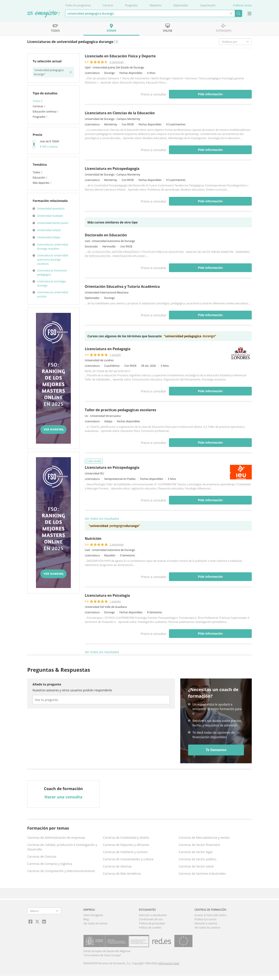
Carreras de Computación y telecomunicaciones (61, 871)
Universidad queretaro (51, 209)
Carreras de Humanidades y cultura (128, 859)
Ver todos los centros (207, 928)
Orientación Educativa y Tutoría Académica (122, 286)
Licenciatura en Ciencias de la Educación (120, 113)
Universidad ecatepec (50, 216)
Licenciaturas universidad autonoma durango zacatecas (53, 260)
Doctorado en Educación (106, 235)
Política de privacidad (152, 923)
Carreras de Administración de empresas (56, 838)
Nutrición (93, 539)
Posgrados (131, 5)
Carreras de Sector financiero (199, 845)
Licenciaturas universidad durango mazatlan (53, 247)
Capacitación (208, 5)
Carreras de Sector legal (196, 852)
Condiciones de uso (151, 919)
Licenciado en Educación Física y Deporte (120, 56)
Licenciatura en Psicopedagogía (112, 169)
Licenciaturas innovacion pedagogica (52, 273)
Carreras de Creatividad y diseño (126, 838)
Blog (86, 919)
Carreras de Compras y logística (50, 864)
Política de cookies (150, 928)
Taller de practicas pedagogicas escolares (120, 410)
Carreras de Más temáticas (122, 873)
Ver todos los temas (95, 923)
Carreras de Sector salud (196, 866)
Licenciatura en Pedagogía (108, 349)
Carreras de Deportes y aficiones (126, 845)
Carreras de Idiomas (117, 866)
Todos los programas (78, 5)
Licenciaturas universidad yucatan (53, 294)
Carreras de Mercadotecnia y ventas (204, 838)
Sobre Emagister (94, 915)
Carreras (108, 5)
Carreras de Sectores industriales (202, 873)
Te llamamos (216, 750)
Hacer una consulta (63, 797)
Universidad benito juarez (53, 223)
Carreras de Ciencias (42, 856)
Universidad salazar (49, 230)
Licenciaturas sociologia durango (51, 283)
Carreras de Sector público (198, 859)
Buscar (238, 13)
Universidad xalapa (49, 237)
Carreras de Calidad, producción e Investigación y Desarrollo (62, 847)
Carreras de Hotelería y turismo (125, 852)
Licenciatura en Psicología (107, 595)
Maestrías (156, 5)
